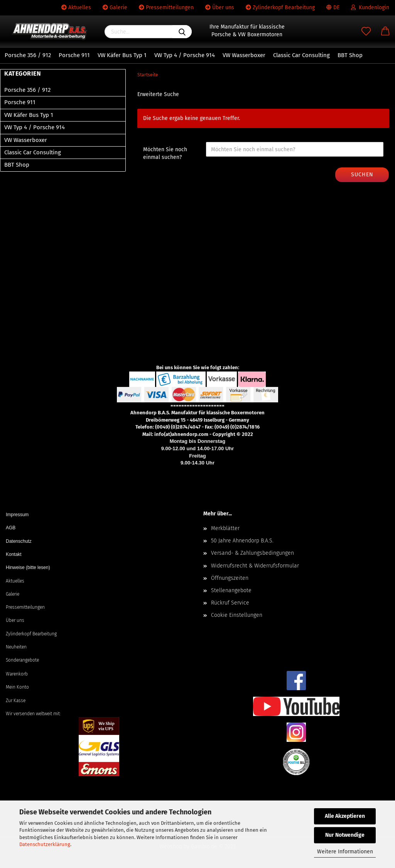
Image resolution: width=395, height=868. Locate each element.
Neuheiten (16, 647)
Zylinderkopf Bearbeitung (280, 8)
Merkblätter (225, 528)
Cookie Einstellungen (237, 615)
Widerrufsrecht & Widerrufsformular (255, 566)
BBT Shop (350, 55)
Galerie (115, 8)
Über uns (220, 8)
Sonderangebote (22, 660)
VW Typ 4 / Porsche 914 (185, 55)
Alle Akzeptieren (345, 816)
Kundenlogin (370, 8)
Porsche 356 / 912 (28, 55)
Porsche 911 (74, 55)
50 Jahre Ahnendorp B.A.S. (242, 541)
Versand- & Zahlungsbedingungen (252, 553)
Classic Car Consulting (301, 55)
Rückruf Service (230, 603)
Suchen (362, 175)
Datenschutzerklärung (45, 844)
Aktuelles (76, 8)
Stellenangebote (231, 590)
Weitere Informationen (345, 852)
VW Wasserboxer (244, 55)
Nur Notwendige (345, 835)
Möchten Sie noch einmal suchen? (165, 153)
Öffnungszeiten (230, 578)
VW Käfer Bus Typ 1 (122, 55)
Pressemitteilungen (166, 8)
